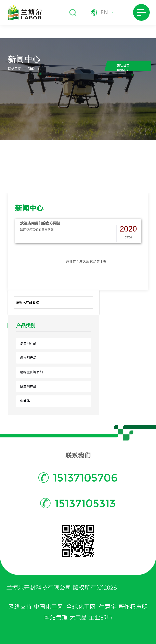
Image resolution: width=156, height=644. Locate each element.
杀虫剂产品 (28, 358)
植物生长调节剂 (31, 372)
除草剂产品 (28, 387)
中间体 (25, 401)
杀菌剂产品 (28, 343)
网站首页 (14, 69)
